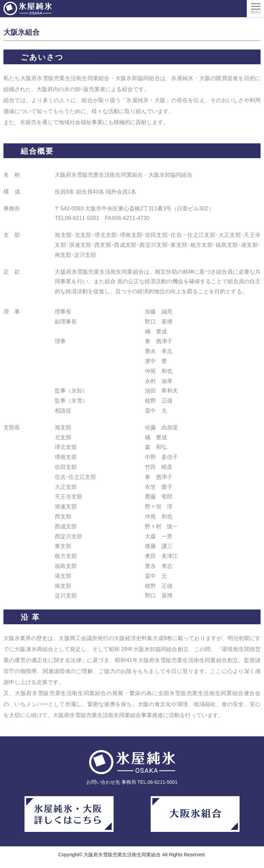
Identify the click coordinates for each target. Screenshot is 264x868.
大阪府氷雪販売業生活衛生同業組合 (122, 855)
